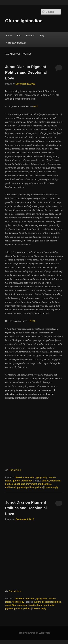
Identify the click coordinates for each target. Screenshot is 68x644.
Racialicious (15, 470)
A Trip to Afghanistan (16, 43)
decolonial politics (51, 602)
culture (46, 481)
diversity (19, 477)
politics (39, 487)
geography (42, 477)
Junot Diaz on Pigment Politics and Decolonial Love (26, 72)
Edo (19, 36)
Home (9, 36)
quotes (16, 481)
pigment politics (25, 487)
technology (27, 481)
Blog (42, 36)
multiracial (11, 487)
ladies (8, 481)
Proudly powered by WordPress (34, 633)
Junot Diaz (19, 484)
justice (52, 477)
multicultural (45, 484)
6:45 (36, 106)
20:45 (33, 321)
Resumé (30, 36)
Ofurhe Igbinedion (24, 21)
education (30, 477)
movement (32, 484)
